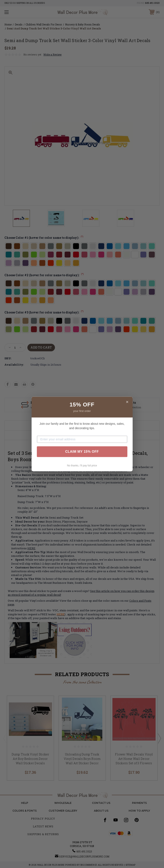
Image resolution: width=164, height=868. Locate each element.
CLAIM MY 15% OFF (82, 452)
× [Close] (127, 402)
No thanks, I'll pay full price (82, 466)
